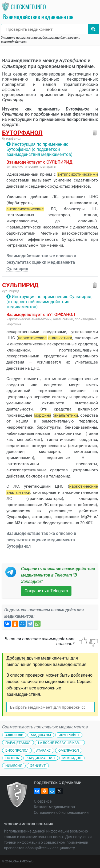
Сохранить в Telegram (46, 591)
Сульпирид (17, 269)
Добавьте (16, 658)
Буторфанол (22, 133)
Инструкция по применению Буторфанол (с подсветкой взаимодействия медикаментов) (39, 149)
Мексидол (72, 758)
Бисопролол (17, 750)
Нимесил (14, 766)
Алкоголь (14, 735)
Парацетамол (18, 743)
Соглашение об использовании (61, 812)
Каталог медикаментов (54, 807)
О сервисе (43, 801)
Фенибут (38, 766)
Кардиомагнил (41, 758)
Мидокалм (41, 735)
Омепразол (69, 750)
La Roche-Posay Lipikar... (60, 743)
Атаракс (43, 750)
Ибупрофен (69, 735)
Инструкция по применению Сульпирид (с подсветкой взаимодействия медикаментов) (49, 302)
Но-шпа (12, 758)
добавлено (82, 675)
